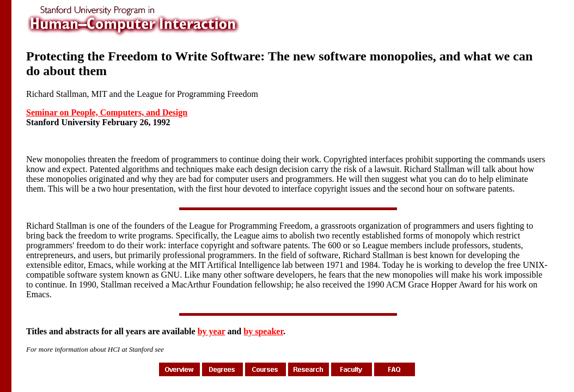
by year (212, 331)
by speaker (263, 331)
